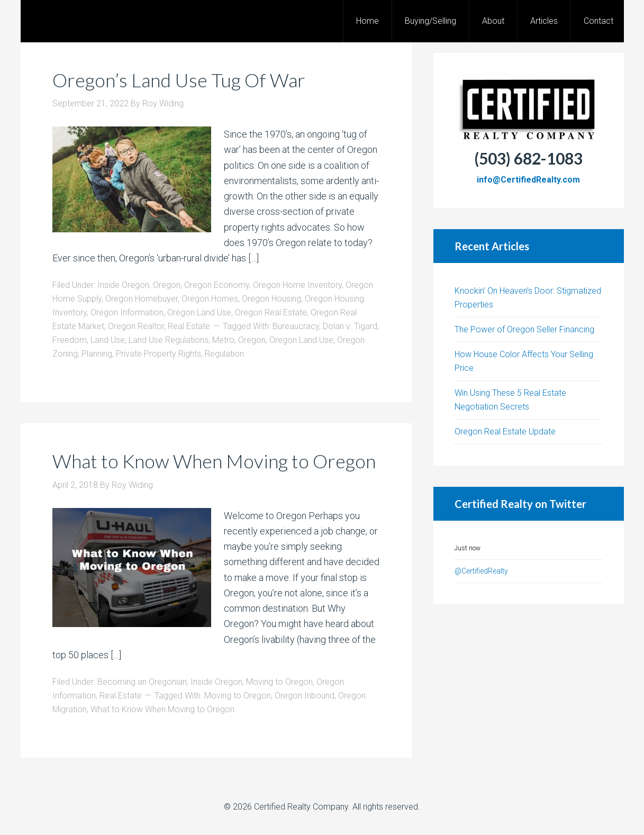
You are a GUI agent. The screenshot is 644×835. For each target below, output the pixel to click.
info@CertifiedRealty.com (528, 180)
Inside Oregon (123, 285)
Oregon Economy (217, 285)
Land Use (108, 340)
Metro (223, 340)
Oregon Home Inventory (297, 285)
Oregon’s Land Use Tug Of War (179, 80)
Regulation (224, 354)
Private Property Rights (158, 354)
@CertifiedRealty (481, 571)
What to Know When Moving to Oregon (214, 461)
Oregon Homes (210, 299)
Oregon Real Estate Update (505, 432)
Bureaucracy (296, 326)
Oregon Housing (271, 299)
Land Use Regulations (169, 340)
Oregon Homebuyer (142, 299)
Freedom (70, 340)
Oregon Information (127, 312)
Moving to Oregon (279, 682)
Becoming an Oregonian (142, 682)
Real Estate (189, 326)
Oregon (167, 285)
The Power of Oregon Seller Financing (524, 329)
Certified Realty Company (301, 807)
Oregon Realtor (136, 326)
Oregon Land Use (199, 312)
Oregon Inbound (305, 696)
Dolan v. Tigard (350, 326)
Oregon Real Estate (271, 312)
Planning (97, 354)
